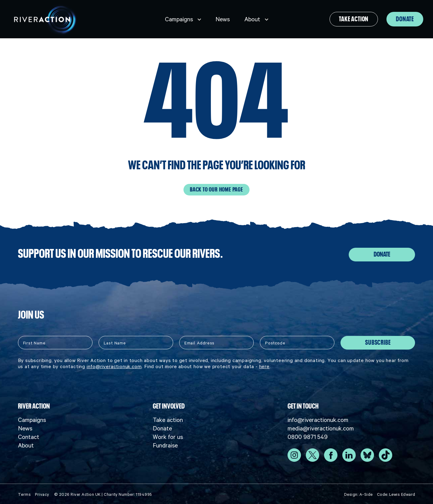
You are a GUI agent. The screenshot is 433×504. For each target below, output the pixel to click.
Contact (29, 436)
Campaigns (179, 19)
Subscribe (378, 341)
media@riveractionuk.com (321, 427)
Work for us (168, 436)
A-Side (366, 493)
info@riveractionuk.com (114, 365)
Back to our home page (216, 189)
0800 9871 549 (308, 436)
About (252, 19)
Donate (405, 19)
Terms (24, 493)
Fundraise (165, 444)
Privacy (42, 493)
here (264, 365)
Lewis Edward (402, 493)
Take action (354, 19)
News (223, 19)
